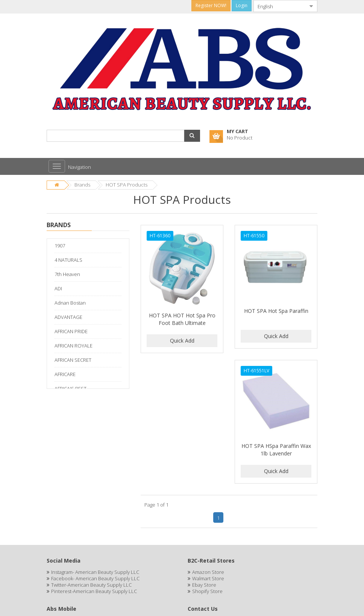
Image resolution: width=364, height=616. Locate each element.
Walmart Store (208, 578)
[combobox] (279, 6)
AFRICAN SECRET (73, 360)
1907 (60, 246)
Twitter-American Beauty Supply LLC (91, 585)
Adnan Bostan (70, 303)
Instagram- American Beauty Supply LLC (95, 572)
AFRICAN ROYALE (74, 346)
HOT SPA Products (127, 185)
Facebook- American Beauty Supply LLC (95, 578)
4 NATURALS (68, 260)
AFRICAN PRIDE (71, 331)
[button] (192, 136)
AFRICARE (65, 374)
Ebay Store (204, 585)
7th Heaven (67, 274)
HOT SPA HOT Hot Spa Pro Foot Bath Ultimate (182, 319)
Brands (82, 185)
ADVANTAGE (68, 317)
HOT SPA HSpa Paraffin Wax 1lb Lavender (276, 450)
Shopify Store (207, 591)
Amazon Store (208, 572)
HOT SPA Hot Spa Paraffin (276, 311)
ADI (58, 288)
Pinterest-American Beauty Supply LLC (94, 591)
